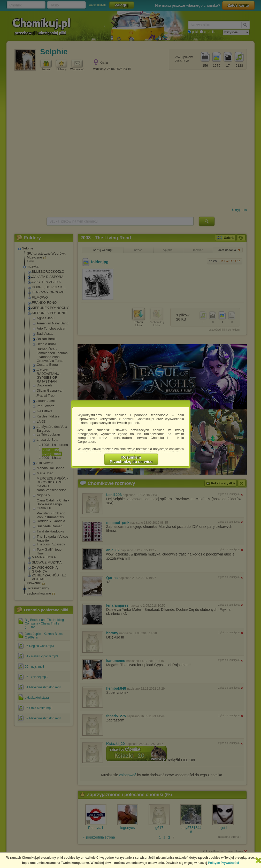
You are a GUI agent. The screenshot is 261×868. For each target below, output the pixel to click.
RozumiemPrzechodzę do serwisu (131, 459)
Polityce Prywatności (224, 863)
